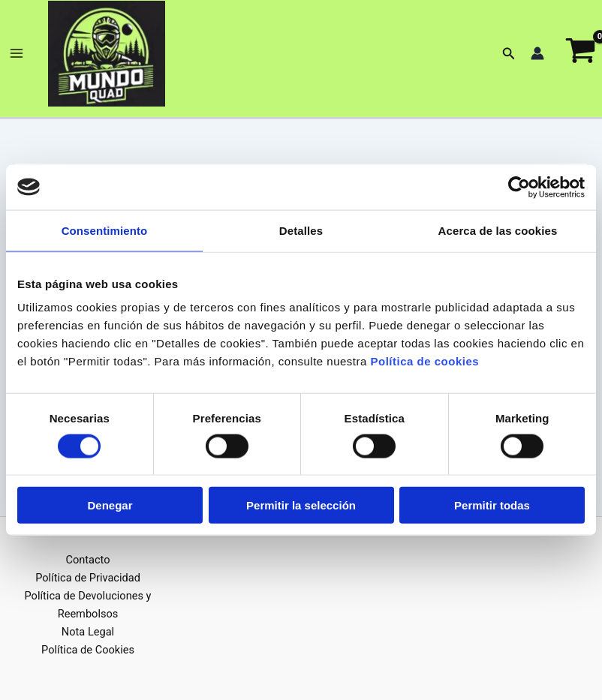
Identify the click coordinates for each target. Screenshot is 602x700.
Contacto (87, 560)
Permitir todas (492, 505)
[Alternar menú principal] (17, 56)
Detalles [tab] (301, 230)
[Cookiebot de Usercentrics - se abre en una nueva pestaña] (519, 187)
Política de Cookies (88, 650)
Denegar (110, 505)
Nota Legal (88, 632)
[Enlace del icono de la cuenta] (537, 56)
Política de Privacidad (88, 578)
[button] (509, 56)
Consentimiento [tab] (105, 230)
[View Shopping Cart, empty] (581, 56)
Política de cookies (425, 361)
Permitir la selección (301, 505)
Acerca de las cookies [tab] (498, 230)
